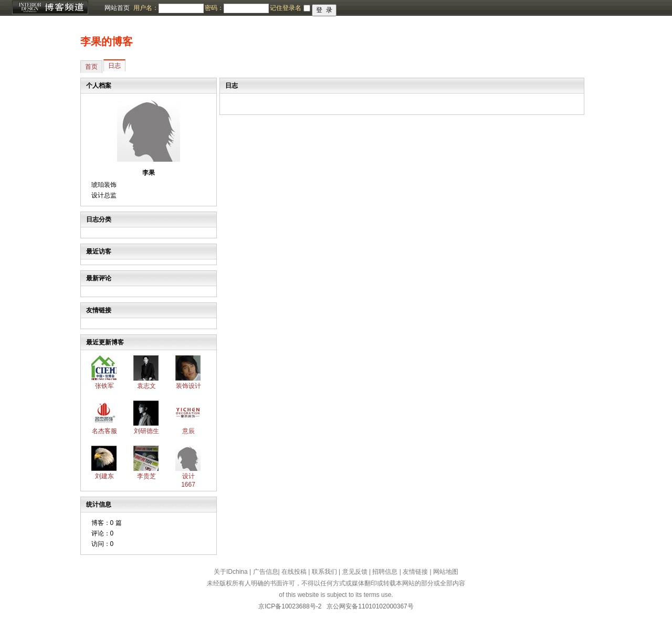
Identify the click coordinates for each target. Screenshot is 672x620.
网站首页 (117, 8)
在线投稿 (294, 572)
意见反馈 (355, 572)
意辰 (188, 431)
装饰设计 (188, 386)
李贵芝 (146, 476)
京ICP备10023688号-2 (290, 606)
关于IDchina (231, 572)
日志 (114, 66)
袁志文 (146, 386)
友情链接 (415, 572)
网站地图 (446, 572)
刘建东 (104, 476)
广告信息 (266, 572)
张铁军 (104, 386)
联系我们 (324, 572)
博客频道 (50, 8)
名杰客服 (104, 431)
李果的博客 (107, 41)
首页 (91, 67)
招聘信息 (385, 572)
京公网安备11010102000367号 (370, 606)
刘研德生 (146, 431)
